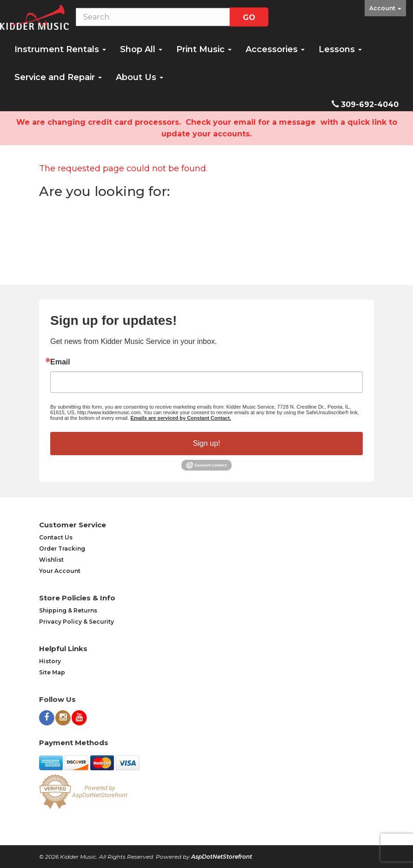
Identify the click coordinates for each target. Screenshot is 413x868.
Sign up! (207, 443)
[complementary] (346, 817)
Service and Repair (58, 77)
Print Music (204, 49)
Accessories (275, 49)
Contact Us (56, 537)
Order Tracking (62, 548)
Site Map (52, 672)
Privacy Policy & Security (77, 622)
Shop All (141, 49)
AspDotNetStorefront (222, 857)
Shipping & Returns (68, 610)
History (50, 661)
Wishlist (51, 560)
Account (385, 8)
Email (60, 362)
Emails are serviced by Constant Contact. (180, 418)
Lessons (340, 49)
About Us (140, 77)
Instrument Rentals (60, 49)
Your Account (60, 571)
